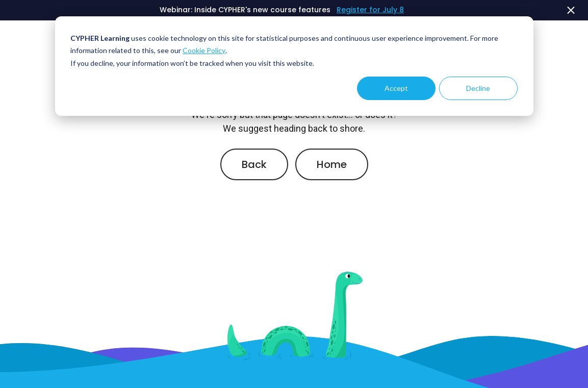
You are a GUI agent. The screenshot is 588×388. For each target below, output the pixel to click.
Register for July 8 (370, 10)
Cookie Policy (204, 50)
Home (332, 164)
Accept (396, 88)
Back (254, 164)
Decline (478, 88)
